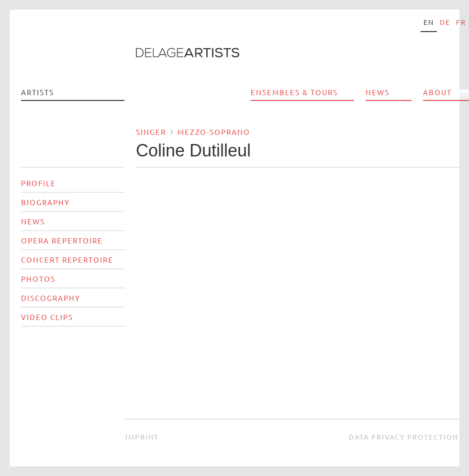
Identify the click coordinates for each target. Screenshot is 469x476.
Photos (38, 279)
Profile (39, 183)
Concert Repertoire (67, 260)
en (429, 22)
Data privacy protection (404, 437)
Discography (51, 298)
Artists (38, 92)
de (445, 22)
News (378, 92)
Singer (151, 132)
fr (461, 22)
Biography (45, 202)
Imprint (142, 437)
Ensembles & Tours (294, 92)
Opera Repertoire (62, 240)
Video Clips (47, 317)
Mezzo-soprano (214, 132)
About (437, 92)
